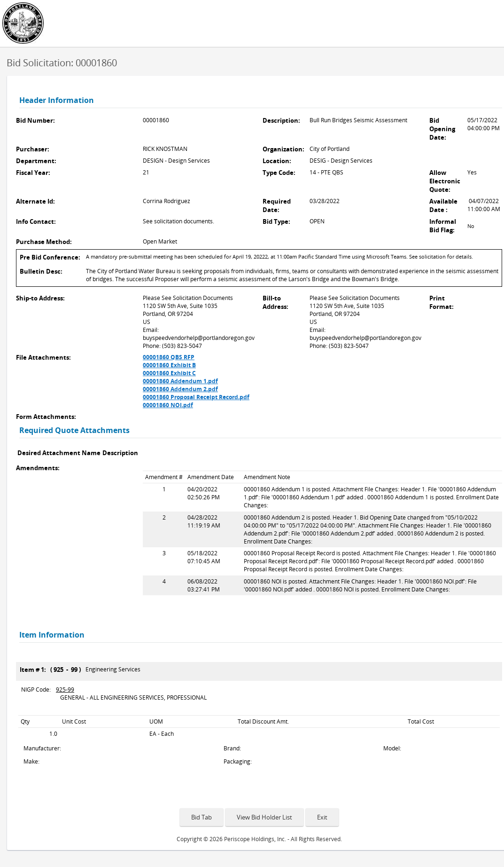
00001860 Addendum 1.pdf (180, 381)
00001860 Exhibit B (169, 365)
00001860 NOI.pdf (168, 405)
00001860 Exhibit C (169, 373)
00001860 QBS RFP (169, 357)
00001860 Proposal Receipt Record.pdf (196, 397)
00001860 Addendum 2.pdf (180, 389)
